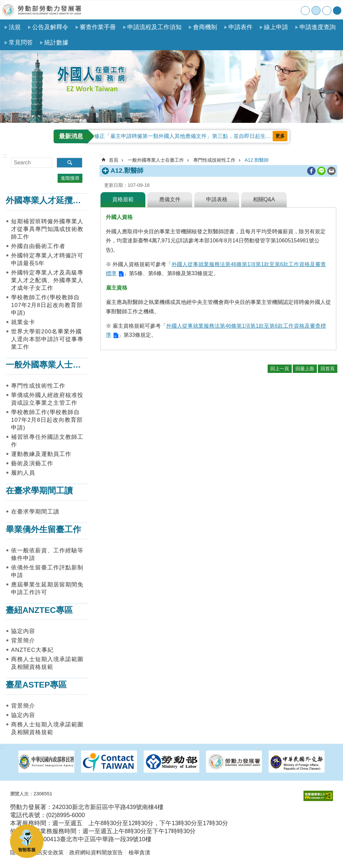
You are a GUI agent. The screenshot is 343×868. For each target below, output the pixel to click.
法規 (15, 27)
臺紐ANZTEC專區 (39, 610)
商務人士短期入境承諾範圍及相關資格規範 (47, 663)
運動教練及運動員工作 (41, 454)
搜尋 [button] (70, 163)
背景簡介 (23, 641)
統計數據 (56, 43)
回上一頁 (280, 369)
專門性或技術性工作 (38, 386)
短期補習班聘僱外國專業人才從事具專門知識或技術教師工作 (47, 229)
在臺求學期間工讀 (39, 491)
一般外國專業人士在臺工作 (56, 365)
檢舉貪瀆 (139, 852)
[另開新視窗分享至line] (321, 171)
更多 (280, 136)
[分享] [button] (337, 11)
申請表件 (241, 27)
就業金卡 (23, 322)
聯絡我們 (280, 10)
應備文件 (170, 199)
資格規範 (123, 199)
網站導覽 (266, 10)
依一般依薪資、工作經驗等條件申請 (47, 554)
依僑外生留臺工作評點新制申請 (47, 571)
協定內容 (23, 631)
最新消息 (71, 136)
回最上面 (305, 369)
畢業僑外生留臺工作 (43, 529)
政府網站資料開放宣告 (96, 852)
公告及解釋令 (50, 27)
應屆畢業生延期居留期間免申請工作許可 (47, 588)
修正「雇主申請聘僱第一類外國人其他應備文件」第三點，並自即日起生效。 (185, 136)
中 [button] (316, 11)
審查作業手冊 (98, 27)
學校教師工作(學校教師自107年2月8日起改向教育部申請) (47, 305)
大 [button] (327, 11)
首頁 (253, 10)
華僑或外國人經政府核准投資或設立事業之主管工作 (47, 399)
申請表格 (217, 199)
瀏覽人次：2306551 (31, 794)
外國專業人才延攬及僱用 (52, 200)
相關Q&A (264, 199)
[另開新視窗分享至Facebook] (311, 171)
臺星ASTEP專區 (36, 685)
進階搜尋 (70, 178)
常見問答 (21, 43)
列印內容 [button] (302, 171)
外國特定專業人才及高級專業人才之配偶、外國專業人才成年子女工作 (47, 280)
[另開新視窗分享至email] (331, 171)
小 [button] (305, 11)
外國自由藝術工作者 (38, 246)
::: (2, 3)
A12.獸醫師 (257, 160)
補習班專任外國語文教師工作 (47, 441)
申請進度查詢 (318, 27)
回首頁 (328, 369)
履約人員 (23, 473)
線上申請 (276, 27)
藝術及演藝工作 (32, 463)
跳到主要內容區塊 (4, 4)
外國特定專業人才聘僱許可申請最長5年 (47, 259)
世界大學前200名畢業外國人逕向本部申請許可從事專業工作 (47, 339)
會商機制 (205, 27)
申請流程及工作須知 (154, 27)
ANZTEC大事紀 (32, 650)
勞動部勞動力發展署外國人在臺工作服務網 (42, 10)
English (294, 10)
